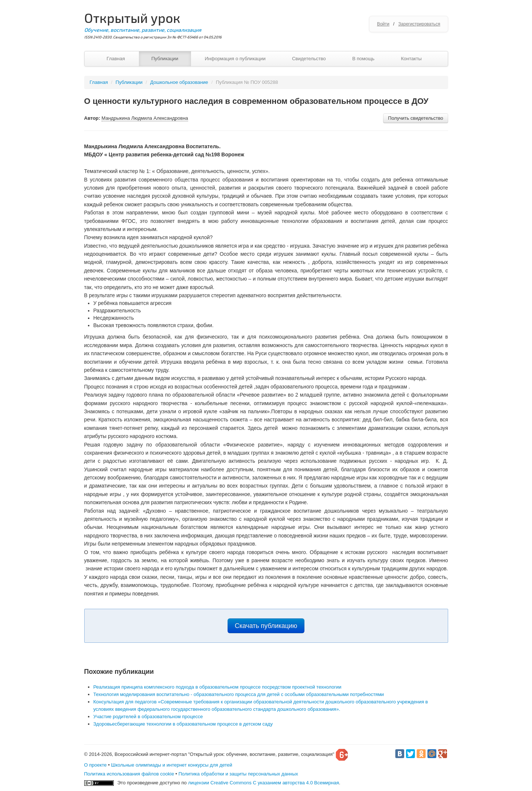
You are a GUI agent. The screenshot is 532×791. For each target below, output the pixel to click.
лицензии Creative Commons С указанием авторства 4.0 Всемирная (264, 783)
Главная (116, 59)
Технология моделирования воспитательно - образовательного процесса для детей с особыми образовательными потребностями (239, 694)
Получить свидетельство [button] (415, 118)
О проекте (96, 765)
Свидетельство (309, 59)
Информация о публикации (235, 59)
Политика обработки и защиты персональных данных (238, 774)
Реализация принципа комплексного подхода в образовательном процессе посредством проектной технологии (217, 687)
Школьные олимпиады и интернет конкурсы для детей (172, 765)
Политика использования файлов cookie (129, 774)
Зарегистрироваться (419, 24)
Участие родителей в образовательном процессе (148, 717)
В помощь (363, 59)
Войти (383, 24)
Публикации (165, 59)
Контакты (411, 59)
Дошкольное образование (179, 82)
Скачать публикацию (266, 626)
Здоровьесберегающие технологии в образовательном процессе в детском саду (183, 724)
